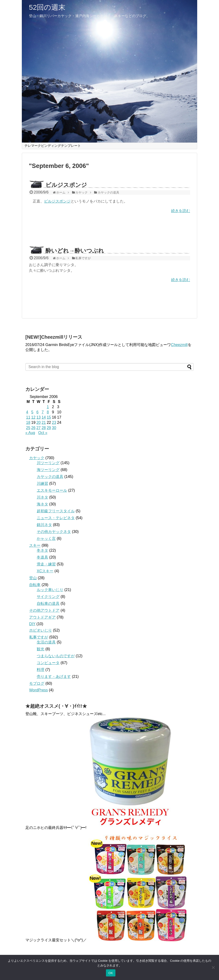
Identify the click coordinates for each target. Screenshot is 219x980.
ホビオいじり (41, 630)
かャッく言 (46, 539)
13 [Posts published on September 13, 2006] (39, 417)
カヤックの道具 (50, 477)
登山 (33, 578)
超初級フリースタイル (56, 511)
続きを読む (181, 211)
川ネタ (42, 497)
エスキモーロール (52, 490)
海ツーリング (48, 470)
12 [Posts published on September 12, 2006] (33, 417)
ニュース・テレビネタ (56, 518)
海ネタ (42, 504)
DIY (32, 624)
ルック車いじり (50, 590)
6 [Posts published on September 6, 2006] (38, 412)
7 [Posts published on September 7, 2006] (43, 412)
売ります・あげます (54, 677)
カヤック (37, 458)
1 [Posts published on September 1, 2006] (48, 407)
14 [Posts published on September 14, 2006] (44, 417)
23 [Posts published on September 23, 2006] (54, 423)
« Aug (30, 433)
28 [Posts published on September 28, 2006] (44, 428)
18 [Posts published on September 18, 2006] (28, 423)
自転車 (35, 585)
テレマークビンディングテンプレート (53, 146)
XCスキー (45, 571)
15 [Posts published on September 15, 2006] (49, 417)
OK (111, 973)
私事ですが (39, 637)
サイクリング (48, 597)
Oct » (43, 433)
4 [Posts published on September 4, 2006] (27, 412)
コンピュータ (48, 663)
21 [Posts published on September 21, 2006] (44, 423)
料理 (41, 670)
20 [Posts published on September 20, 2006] (39, 423)
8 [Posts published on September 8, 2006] (48, 412)
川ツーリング (48, 463)
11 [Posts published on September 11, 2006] (28, 417)
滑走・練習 (46, 564)
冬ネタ (42, 550)
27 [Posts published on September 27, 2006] (39, 428)
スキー (35, 545)
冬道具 (42, 557)
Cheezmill (179, 345)
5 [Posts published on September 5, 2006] (32, 412)
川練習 (42, 483)
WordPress (39, 690)
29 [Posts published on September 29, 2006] (49, 428)
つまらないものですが (56, 656)
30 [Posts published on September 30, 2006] (54, 428)
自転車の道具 (48, 603)
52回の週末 (47, 7)
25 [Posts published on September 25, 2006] (28, 428)
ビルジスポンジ (66, 185)
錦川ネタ (44, 525)
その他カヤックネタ (54, 532)
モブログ (37, 683)
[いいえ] (213, 967)
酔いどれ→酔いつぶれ (75, 251)
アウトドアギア (42, 617)
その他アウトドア (44, 610)
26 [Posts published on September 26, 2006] (33, 428)
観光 (41, 649)
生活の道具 (46, 642)
